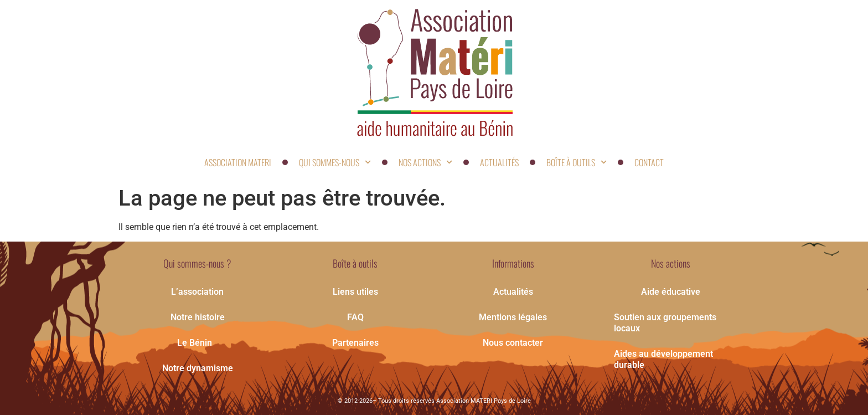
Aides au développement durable (663, 359)
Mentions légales (513, 317)
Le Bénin (197, 343)
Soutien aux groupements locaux (665, 323)
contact (649, 162)
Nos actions (425, 162)
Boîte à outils (577, 162)
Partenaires (355, 343)
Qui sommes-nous (335, 162)
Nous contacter (513, 343)
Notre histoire (198, 317)
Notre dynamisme (198, 368)
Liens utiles (355, 292)
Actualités (499, 162)
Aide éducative (671, 292)
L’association (197, 292)
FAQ (355, 317)
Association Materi (238, 162)
